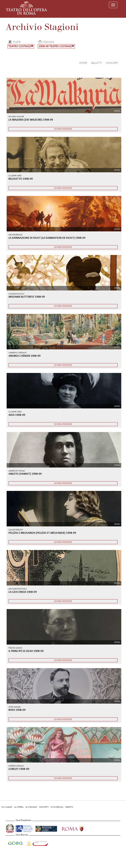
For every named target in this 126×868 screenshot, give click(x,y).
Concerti (112, 63)
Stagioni (46, 42)
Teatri (14, 42)
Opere (83, 63)
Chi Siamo (7, 807)
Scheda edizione (63, 129)
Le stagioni (31, 807)
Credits (69, 807)
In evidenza (57, 807)
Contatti (44, 807)
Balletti (97, 63)
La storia (19, 807)
